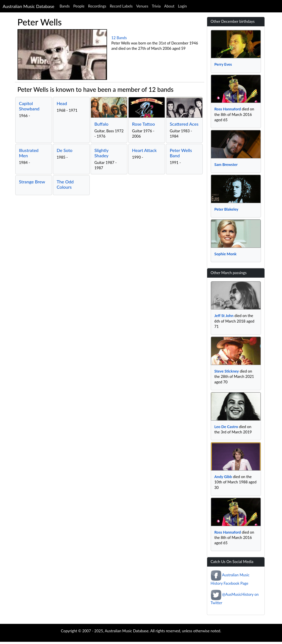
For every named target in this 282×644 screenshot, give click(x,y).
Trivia (156, 6)
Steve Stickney (227, 371)
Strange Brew (32, 182)
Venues (142, 6)
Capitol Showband (29, 106)
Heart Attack (144, 150)
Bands (65, 6)
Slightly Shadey (101, 153)
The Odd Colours (65, 184)
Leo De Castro (226, 427)
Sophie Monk (226, 254)
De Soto (65, 150)
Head (62, 103)
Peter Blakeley (226, 209)
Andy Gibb (223, 477)
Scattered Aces (184, 124)
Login (182, 6)
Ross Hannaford (228, 109)
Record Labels (121, 6)
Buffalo (101, 124)
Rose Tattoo (143, 124)
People (79, 6)
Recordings (97, 6)
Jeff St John (224, 316)
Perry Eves (223, 64)
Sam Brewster (226, 164)
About (169, 6)
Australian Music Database (28, 6)
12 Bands (119, 38)
